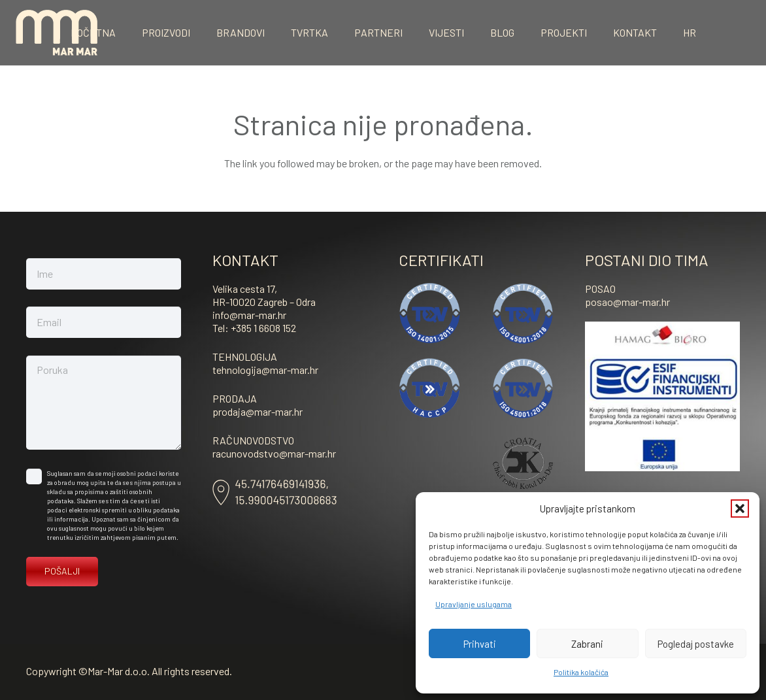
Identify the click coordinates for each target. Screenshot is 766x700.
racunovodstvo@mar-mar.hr (274, 453)
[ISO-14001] (430, 313)
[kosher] (523, 463)
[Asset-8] (275, 492)
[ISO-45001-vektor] (523, 313)
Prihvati (480, 644)
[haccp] (430, 389)
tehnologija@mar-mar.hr (265, 370)
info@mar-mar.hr (249, 315)
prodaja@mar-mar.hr (258, 411)
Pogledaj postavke (696, 644)
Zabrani (587, 644)
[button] (740, 508)
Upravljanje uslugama (474, 604)
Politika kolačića (581, 672)
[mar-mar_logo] (57, 33)
